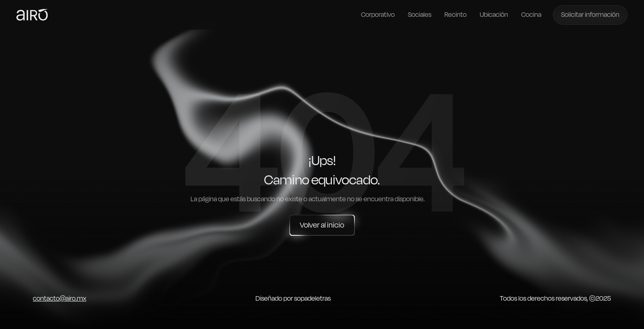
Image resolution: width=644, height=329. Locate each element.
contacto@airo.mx (60, 299)
